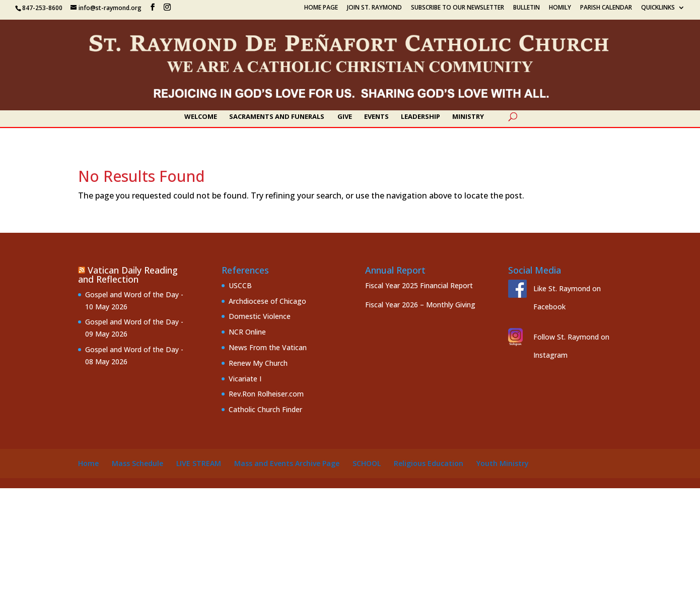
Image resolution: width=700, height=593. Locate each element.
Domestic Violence (260, 316)
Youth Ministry (503, 463)
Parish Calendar (606, 8)
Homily (560, 8)
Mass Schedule (137, 463)
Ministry (468, 117)
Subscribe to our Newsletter (458, 8)
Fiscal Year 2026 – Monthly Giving (420, 305)
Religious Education (429, 463)
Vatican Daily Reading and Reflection (128, 275)
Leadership (421, 117)
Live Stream (199, 463)
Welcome (201, 117)
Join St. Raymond (374, 8)
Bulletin (527, 8)
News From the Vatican (268, 347)
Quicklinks (658, 8)
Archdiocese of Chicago (267, 301)
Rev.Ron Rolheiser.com (266, 394)
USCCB (240, 285)
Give (345, 117)
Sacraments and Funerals (277, 117)
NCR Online (247, 332)
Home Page (321, 8)
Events (376, 117)
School (367, 463)
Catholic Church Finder (265, 409)
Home (88, 463)
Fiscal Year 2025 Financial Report (419, 285)
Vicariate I (245, 379)
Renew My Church (258, 363)
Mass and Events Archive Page (287, 463)
